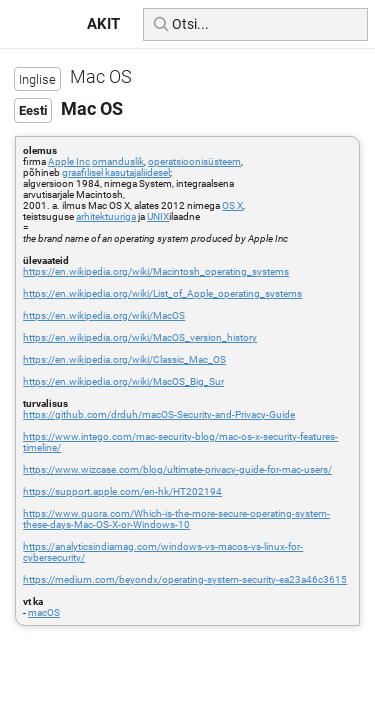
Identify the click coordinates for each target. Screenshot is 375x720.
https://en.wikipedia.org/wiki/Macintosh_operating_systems (156, 271)
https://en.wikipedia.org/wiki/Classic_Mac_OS (124, 359)
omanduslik (118, 161)
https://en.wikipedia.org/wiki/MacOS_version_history (140, 337)
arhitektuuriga (106, 216)
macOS (44, 612)
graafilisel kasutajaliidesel (116, 172)
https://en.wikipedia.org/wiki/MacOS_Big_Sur (123, 381)
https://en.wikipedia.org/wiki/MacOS (104, 315)
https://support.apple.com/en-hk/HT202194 (122, 491)
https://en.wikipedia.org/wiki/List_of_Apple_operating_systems (162, 293)
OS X (232, 205)
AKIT (103, 24)
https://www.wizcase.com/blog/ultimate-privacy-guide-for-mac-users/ (177, 469)
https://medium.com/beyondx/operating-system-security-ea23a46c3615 (185, 579)
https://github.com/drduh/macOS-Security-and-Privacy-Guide (159, 414)
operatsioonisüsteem (194, 161)
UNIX (158, 216)
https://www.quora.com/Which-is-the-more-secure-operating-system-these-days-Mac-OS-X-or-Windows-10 (176, 519)
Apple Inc (69, 161)
